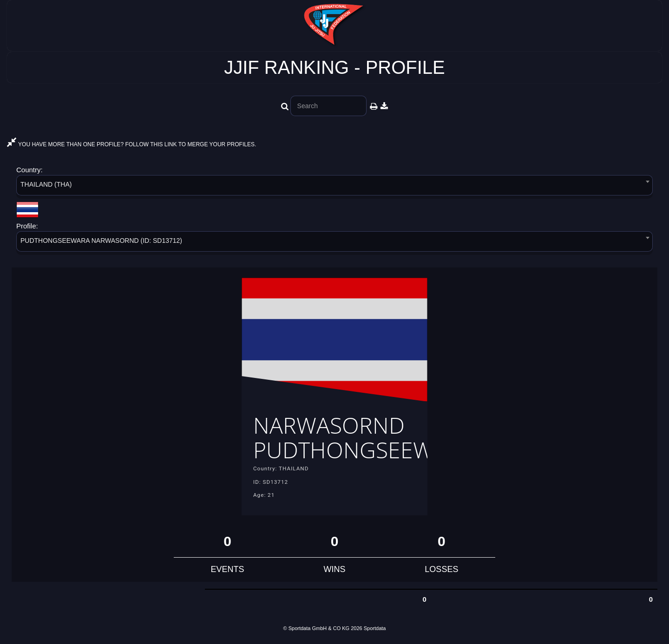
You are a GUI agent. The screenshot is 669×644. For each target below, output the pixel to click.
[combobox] (334, 187)
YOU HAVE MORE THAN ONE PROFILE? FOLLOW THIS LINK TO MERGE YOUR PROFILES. (131, 144)
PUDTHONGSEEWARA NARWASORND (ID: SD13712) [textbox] (101, 241)
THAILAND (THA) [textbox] (46, 184)
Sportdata (375, 628)
